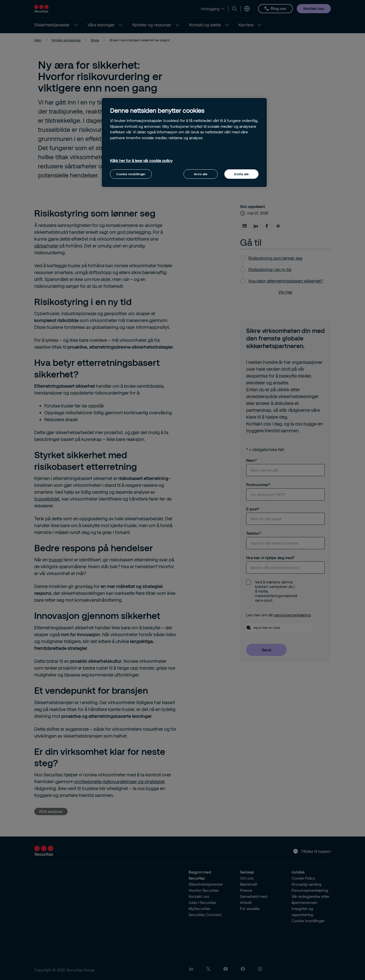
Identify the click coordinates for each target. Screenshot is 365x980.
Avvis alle (201, 174)
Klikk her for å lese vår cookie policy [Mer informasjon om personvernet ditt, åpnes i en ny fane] (141, 161)
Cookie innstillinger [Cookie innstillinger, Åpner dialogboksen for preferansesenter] (131, 174)
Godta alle (241, 174)
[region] (184, 143)
